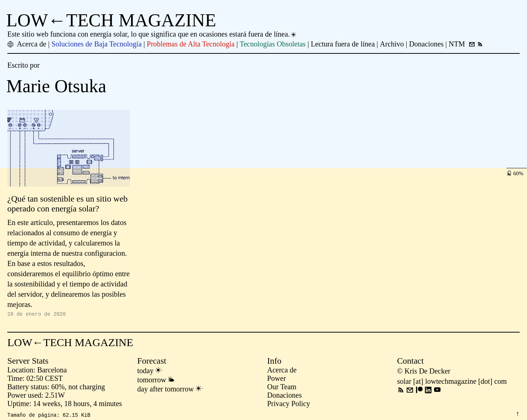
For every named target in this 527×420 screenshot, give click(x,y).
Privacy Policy (289, 405)
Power (276, 379)
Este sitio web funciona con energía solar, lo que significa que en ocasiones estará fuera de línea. (152, 34)
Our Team (282, 388)
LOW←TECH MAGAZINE (111, 20)
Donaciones (284, 396)
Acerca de (282, 371)
